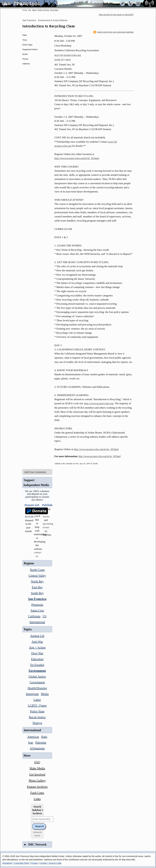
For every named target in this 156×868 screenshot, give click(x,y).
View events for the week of (116, 15)
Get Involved (37, 774)
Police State (37, 711)
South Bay (37, 593)
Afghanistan (37, 748)
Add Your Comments (35, 472)
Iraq (31, 743)
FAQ (37, 762)
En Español (37, 665)
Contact (44, 863)
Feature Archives (37, 787)
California (34, 616)
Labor (37, 700)
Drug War (37, 653)
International (37, 622)
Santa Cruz (37, 610)
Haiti (44, 737)
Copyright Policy (22, 863)
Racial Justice (37, 717)
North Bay (37, 581)
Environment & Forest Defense (53, 20)
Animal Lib (37, 636)
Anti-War (37, 642)
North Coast (37, 570)
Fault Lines (37, 793)
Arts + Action (37, 647)
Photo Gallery (37, 781)
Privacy (35, 863)
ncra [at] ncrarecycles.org (68, 55)
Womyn (37, 723)
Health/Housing (37, 688)
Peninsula (37, 605)
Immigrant (32, 694)
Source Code (55, 863)
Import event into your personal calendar (113, 32)
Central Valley (37, 576)
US (44, 616)
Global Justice (37, 676)
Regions (29, 563)
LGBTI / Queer (37, 706)
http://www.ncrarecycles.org (99, 403)
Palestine (41, 743)
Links (37, 799)
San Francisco (29, 20)
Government (37, 682)
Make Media (37, 768)
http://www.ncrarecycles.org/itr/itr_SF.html (77, 158)
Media (45, 694)
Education (37, 659)
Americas (33, 737)
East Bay (37, 587)
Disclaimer (7, 863)
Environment (37, 671)
